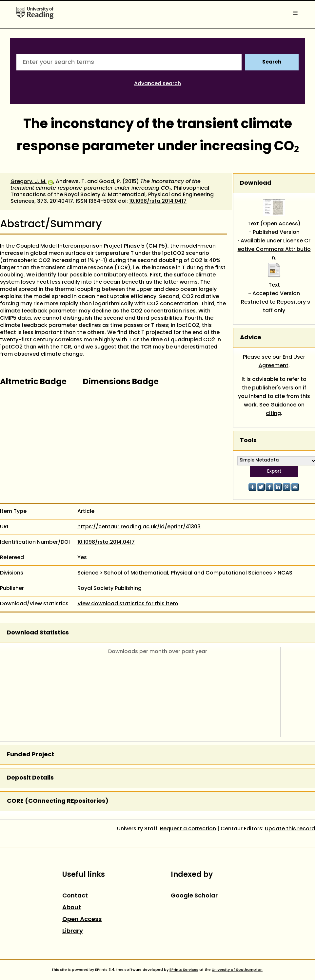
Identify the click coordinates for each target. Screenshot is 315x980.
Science (88, 573)
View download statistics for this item (128, 604)
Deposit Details (30, 778)
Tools (248, 441)
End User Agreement (282, 362)
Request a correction (188, 829)
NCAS (285, 573)
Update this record (290, 829)
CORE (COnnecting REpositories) (58, 801)
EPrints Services (184, 970)
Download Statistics (38, 633)
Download (256, 183)
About (72, 908)
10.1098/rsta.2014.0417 (158, 201)
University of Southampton (237, 970)
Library (73, 931)
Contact (75, 896)
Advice (251, 338)
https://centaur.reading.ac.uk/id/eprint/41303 (139, 527)
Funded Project (30, 755)
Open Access (82, 920)
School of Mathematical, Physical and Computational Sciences (188, 573)
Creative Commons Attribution (274, 250)
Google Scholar (194, 896)
